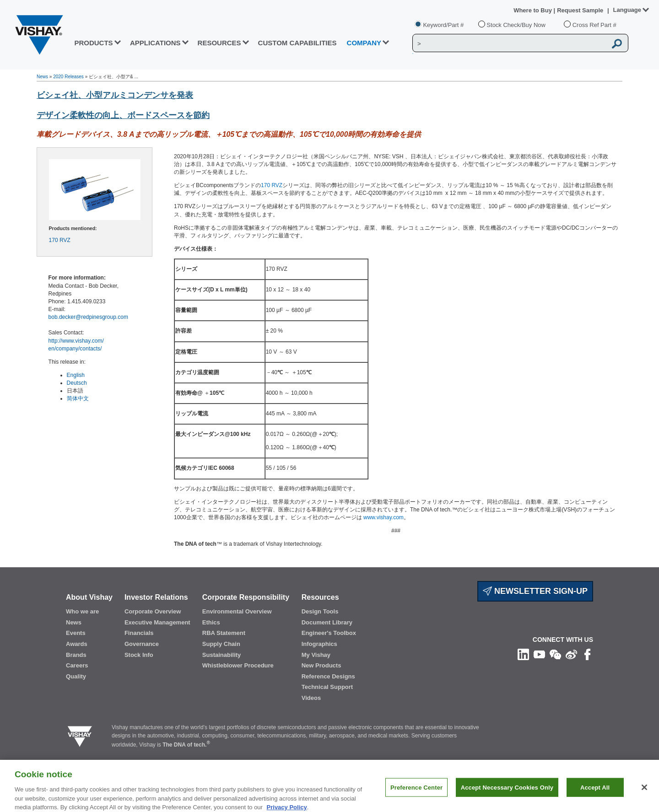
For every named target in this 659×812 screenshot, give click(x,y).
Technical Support (327, 687)
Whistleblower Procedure (238, 665)
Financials (139, 633)
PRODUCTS (93, 43)
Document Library (327, 622)
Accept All (595, 796)
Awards (77, 644)
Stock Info (139, 655)
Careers (77, 665)
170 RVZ (60, 240)
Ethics (211, 622)
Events (76, 633)
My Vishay (316, 655)
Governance (142, 644)
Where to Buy (533, 10)
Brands (76, 655)
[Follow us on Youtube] (539, 654)
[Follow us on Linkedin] (523, 654)
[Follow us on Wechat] (555, 654)
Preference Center (416, 796)
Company (364, 43)
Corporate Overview (153, 611)
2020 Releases (68, 77)
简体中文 (78, 398)
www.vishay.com (384, 517)
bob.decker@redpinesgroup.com (88, 317)
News (42, 77)
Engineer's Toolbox (329, 633)
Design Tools (320, 611)
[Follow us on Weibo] (571, 654)
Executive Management (157, 622)
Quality (76, 676)
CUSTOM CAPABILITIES (297, 43)
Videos (311, 698)
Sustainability (222, 655)
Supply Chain (221, 644)
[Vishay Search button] (617, 43)
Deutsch (77, 383)
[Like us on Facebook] (587, 654)
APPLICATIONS (155, 43)
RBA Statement (224, 633)
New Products (321, 665)
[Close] (644, 796)
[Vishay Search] (510, 43)
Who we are (82, 611)
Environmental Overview (237, 611)
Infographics (319, 644)
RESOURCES (219, 43)
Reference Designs (328, 676)
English (76, 375)
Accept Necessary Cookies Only (507, 796)
